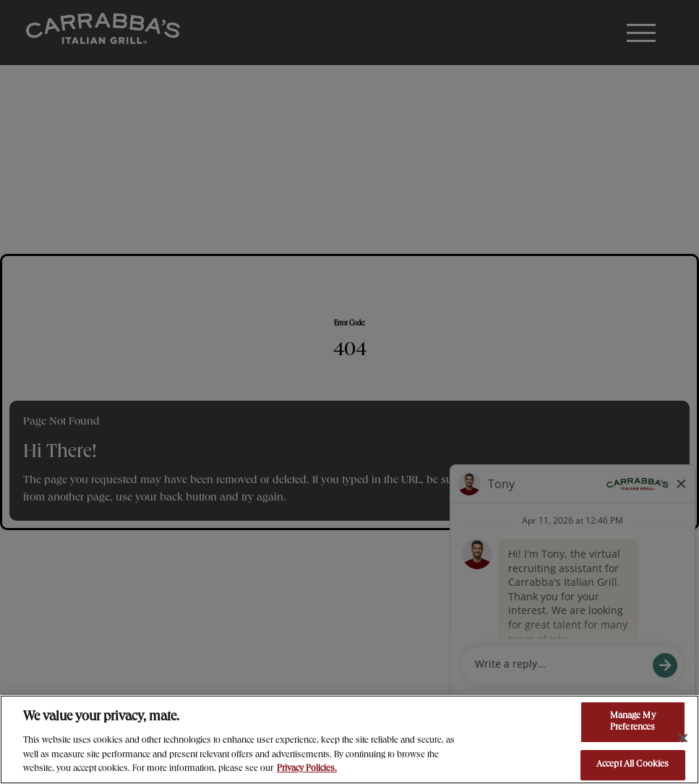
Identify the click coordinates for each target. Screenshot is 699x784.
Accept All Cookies (632, 766)
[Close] (683, 738)
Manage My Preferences (633, 722)
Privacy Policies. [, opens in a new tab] (307, 769)
